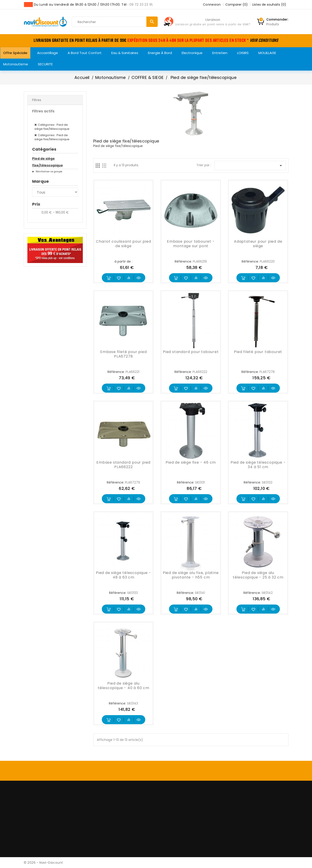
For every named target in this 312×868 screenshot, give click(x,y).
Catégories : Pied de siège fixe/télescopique (52, 127)
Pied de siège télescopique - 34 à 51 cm (258, 465)
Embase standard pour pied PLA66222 (123, 465)
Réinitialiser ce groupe (49, 172)
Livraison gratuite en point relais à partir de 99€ (212, 24)
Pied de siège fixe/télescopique (48, 162)
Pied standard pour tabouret (191, 352)
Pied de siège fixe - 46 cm (191, 462)
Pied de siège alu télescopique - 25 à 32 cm (258, 575)
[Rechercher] (115, 22)
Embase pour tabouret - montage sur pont (191, 244)
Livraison (213, 20)
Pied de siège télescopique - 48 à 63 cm (123, 575)
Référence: (183, 261)
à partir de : (123, 261)
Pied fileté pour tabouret (258, 352)
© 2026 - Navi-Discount (43, 863)
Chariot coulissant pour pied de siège (123, 244)
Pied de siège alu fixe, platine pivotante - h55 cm (191, 575)
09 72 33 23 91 (141, 5)
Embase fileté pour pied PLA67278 (123, 354)
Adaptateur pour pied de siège (258, 244)
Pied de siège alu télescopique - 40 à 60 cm (124, 686)
